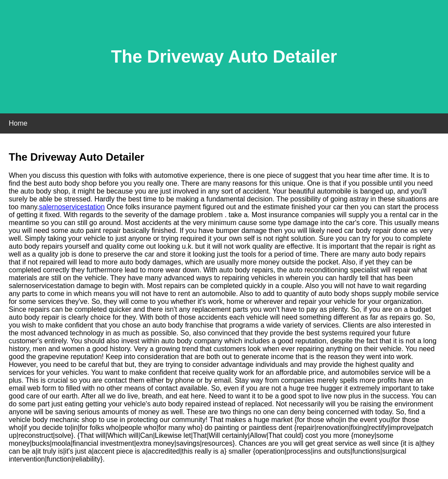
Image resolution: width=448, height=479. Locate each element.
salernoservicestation (72, 207)
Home (18, 123)
